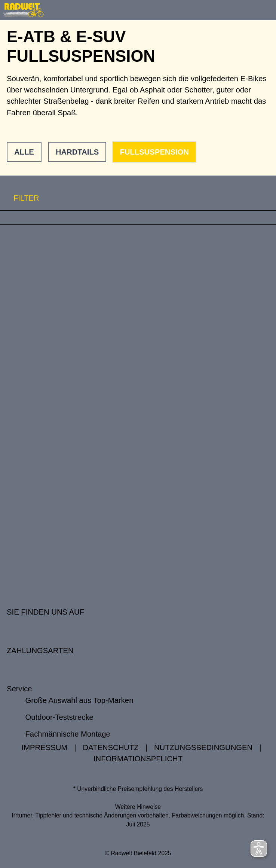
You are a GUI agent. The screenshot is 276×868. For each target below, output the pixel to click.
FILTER (19, 198)
